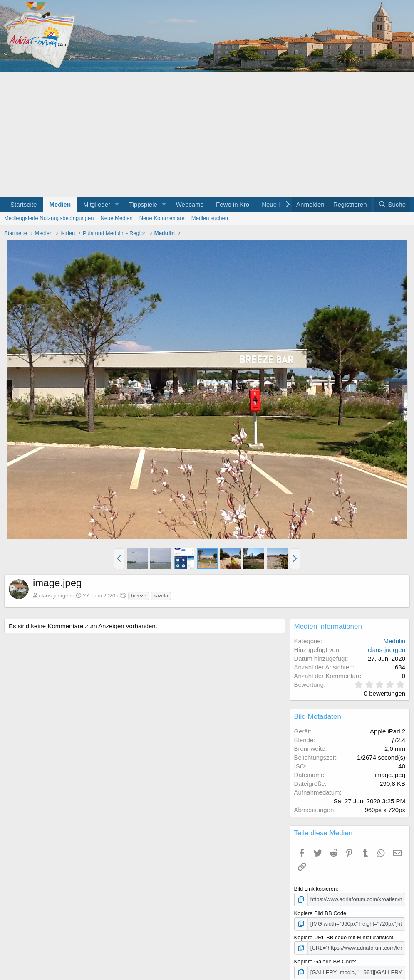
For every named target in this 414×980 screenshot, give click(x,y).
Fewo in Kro (233, 204)
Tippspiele (143, 204)
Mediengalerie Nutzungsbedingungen (49, 218)
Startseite (24, 204)
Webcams (190, 204)
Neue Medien (116, 218)
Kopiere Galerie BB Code (325, 961)
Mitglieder (97, 204)
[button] (117, 204)
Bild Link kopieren (316, 889)
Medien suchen (210, 218)
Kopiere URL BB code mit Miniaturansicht (344, 937)
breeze (139, 596)
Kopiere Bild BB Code (320, 913)
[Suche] (392, 204)
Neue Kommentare (162, 218)
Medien (60, 204)
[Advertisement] (207, 134)
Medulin (394, 641)
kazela (161, 596)
